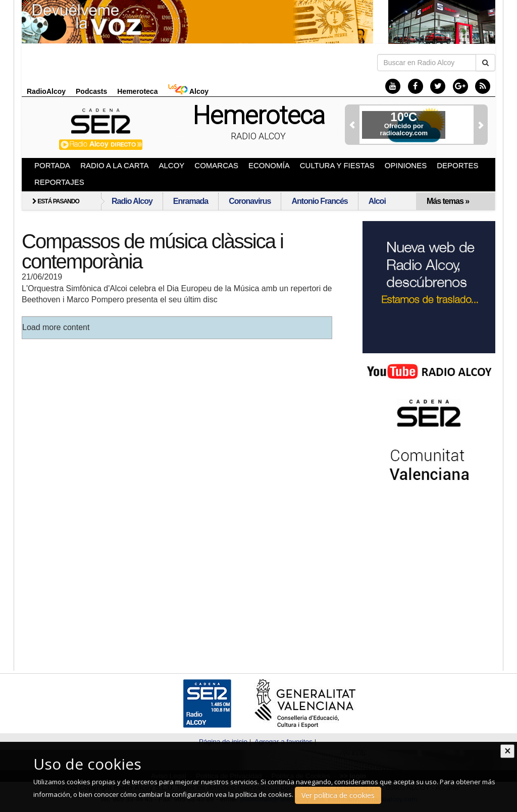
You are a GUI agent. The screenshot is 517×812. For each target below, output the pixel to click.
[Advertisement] (423, 570)
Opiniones (406, 165)
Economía (269, 165)
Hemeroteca (137, 91)
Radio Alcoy (258, 136)
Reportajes (59, 182)
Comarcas (216, 165)
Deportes (457, 165)
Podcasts (91, 91)
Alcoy (188, 91)
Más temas (448, 201)
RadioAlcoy (46, 91)
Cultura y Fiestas (337, 165)
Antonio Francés (319, 201)
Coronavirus (250, 201)
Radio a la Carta (114, 165)
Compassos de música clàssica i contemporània (152, 251)
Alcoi (377, 201)
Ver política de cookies (338, 795)
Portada (52, 165)
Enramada (191, 201)
